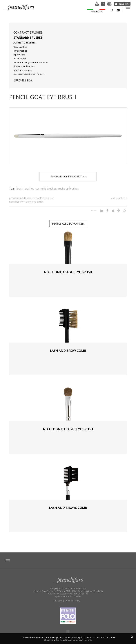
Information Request (68, 176)
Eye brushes (21, 51)
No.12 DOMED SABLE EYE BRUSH (37, 198)
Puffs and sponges (23, 70)
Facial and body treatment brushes (31, 62)
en (118, 10)
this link (87, 640)
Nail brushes (20, 58)
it (112, 10)
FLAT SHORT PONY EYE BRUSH (29, 202)
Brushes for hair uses (25, 66)
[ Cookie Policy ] (73, 601)
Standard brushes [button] (28, 38)
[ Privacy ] (59, 601)
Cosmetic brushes (24, 43)
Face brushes (20, 47)
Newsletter (124, 4)
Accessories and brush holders (29, 74)
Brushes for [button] (23, 80)
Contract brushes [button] (28, 33)
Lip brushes (20, 55)
